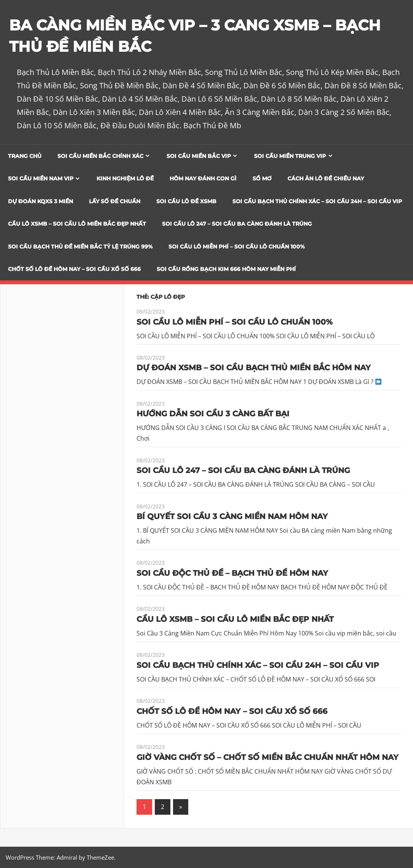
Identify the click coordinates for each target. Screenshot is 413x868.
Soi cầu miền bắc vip (199, 156)
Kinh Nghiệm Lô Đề (125, 178)
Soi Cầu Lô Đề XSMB (186, 201)
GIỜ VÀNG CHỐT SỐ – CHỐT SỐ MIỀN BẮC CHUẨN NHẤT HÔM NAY (268, 757)
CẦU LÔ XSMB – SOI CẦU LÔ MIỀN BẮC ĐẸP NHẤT (77, 224)
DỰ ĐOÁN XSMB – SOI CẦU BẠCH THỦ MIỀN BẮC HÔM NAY (254, 368)
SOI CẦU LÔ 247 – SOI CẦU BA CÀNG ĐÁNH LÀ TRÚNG (237, 224)
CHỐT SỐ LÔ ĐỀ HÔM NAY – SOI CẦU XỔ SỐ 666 (74, 269)
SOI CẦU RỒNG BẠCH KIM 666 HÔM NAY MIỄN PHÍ (226, 269)
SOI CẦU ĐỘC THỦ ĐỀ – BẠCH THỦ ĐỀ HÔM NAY (232, 573)
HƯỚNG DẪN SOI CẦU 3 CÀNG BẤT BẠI (213, 414)
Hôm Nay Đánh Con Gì (203, 178)
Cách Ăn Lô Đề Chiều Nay (326, 178)
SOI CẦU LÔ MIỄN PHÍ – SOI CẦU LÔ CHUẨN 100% (237, 247)
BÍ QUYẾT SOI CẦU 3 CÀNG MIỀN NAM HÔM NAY (232, 516)
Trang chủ (25, 156)
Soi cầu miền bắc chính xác (100, 156)
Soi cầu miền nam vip (41, 178)
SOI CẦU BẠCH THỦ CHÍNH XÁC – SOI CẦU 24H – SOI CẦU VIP (317, 201)
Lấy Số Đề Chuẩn (115, 201)
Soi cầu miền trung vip (290, 156)
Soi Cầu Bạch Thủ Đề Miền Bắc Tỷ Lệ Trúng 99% (80, 247)
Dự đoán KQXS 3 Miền (41, 201)
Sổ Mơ (262, 178)
